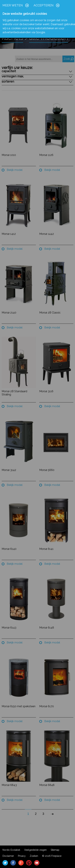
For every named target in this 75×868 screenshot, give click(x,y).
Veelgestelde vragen (35, 850)
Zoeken (34, 856)
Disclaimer (8, 856)
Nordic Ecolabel (11, 850)
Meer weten (13, 5)
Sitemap (55, 850)
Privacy (22, 856)
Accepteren (44, 5)
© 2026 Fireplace (52, 856)
